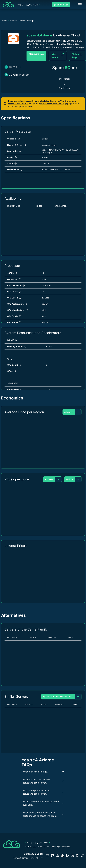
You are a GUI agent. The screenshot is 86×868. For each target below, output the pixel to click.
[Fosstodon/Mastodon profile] (77, 856)
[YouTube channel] (72, 856)
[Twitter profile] (82, 856)
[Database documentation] (57, 856)
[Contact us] (48, 856)
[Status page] (62, 856)
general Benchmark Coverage (53, 104)
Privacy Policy (36, 858)
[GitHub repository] (52, 856)
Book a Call (61, 5)
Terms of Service (21, 858)
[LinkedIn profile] (67, 856)
